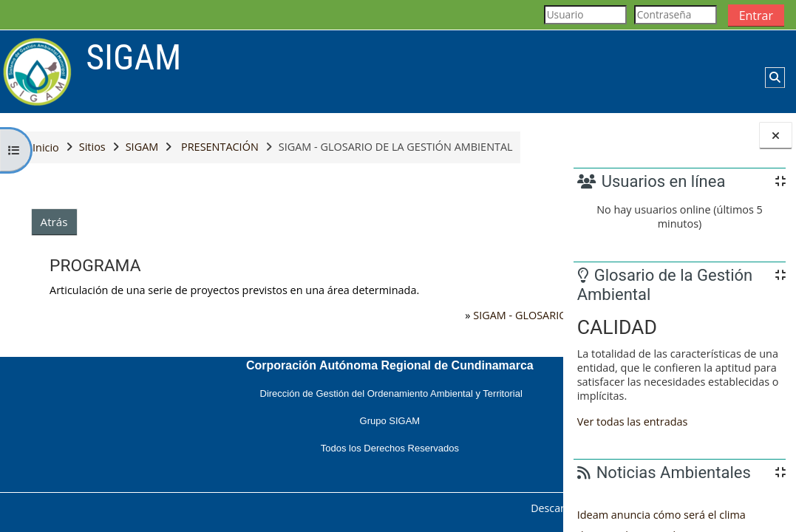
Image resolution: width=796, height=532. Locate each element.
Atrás (54, 222)
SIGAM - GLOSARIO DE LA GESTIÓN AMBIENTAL (390, 315)
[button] (775, 78)
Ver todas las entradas (633, 422)
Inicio (46, 147)
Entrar (756, 16)
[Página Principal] (37, 71)
